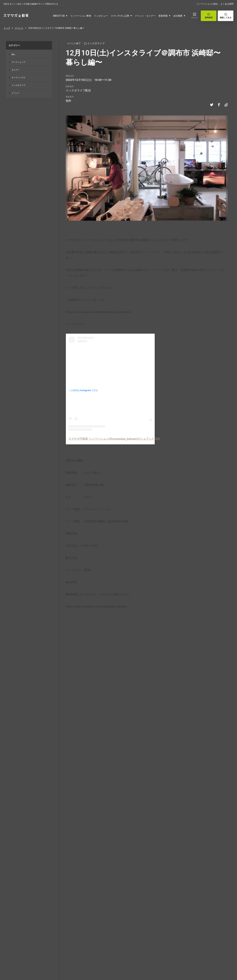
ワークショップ (18, 62)
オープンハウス (18, 78)
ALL (13, 54)
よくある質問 (227, 4)
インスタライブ (18, 85)
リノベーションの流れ (207, 4)
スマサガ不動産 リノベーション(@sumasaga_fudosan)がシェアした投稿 (114, 439)
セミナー (15, 70)
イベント (15, 93)
